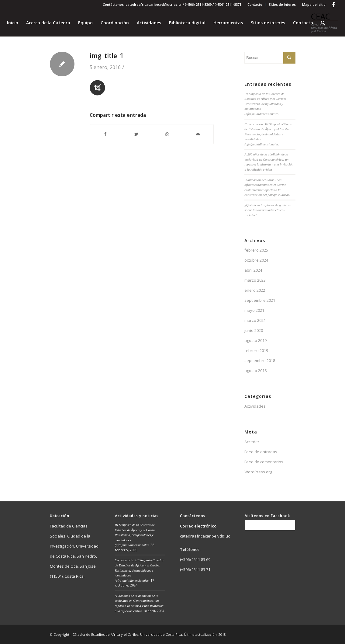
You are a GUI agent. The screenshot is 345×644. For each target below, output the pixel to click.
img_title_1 (107, 56)
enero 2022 (255, 290)
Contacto (255, 4)
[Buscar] (323, 23)
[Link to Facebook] (333, 5)
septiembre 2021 (260, 300)
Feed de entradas (261, 452)
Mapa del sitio (314, 4)
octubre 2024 (256, 260)
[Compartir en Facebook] (105, 134)
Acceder (252, 442)
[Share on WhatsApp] (167, 134)
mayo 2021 (254, 310)
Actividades (255, 406)
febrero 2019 (256, 350)
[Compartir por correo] (198, 134)
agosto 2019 (255, 340)
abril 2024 (253, 270)
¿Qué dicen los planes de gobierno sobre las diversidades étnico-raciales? (268, 210)
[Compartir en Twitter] (136, 134)
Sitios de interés (282, 4)
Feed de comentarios (264, 462)
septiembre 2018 (260, 360)
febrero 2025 (256, 250)
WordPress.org (258, 472)
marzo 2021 (255, 320)
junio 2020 (254, 330)
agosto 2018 (255, 371)
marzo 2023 (255, 280)
